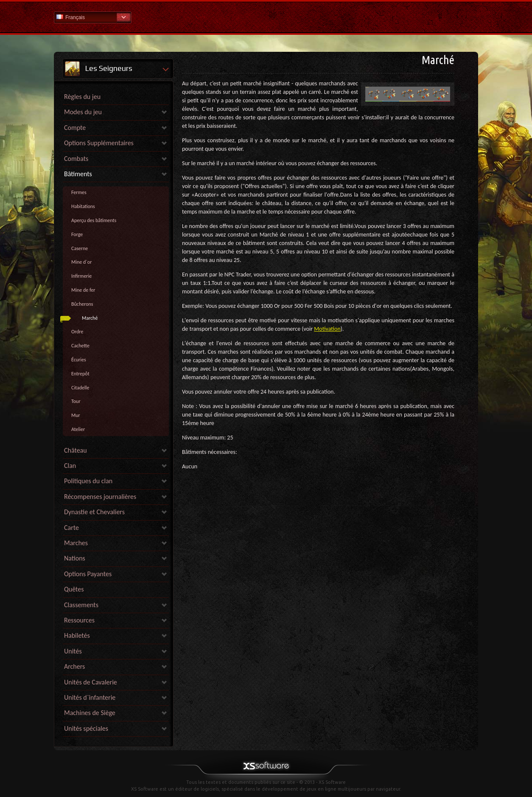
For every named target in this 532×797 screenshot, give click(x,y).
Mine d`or (81, 262)
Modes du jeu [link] (83, 112)
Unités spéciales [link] (86, 728)
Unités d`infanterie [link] (90, 697)
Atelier (78, 429)
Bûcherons (82, 304)
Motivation (327, 329)
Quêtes (74, 589)
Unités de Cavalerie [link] (91, 682)
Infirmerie (81, 276)
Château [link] (76, 450)
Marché (90, 318)
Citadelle (80, 388)
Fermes (79, 192)
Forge (77, 234)
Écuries (79, 360)
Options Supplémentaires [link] (99, 143)
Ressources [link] (79, 620)
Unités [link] (73, 651)
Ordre (77, 332)
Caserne (80, 248)
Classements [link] (81, 605)
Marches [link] (76, 543)
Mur (76, 415)
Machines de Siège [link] (90, 713)
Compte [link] (75, 128)
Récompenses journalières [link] (100, 497)
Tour (76, 401)
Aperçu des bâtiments (94, 220)
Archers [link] (74, 666)
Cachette (80, 346)
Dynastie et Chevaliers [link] (94, 512)
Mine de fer (83, 290)
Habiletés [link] (77, 635)
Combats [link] (76, 159)
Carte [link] (71, 528)
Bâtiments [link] (78, 174)
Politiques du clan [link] (88, 481)
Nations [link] (75, 558)
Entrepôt (80, 374)
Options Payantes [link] (88, 574)
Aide (266, 17)
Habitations (83, 206)
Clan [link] (70, 466)
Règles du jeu (82, 97)
